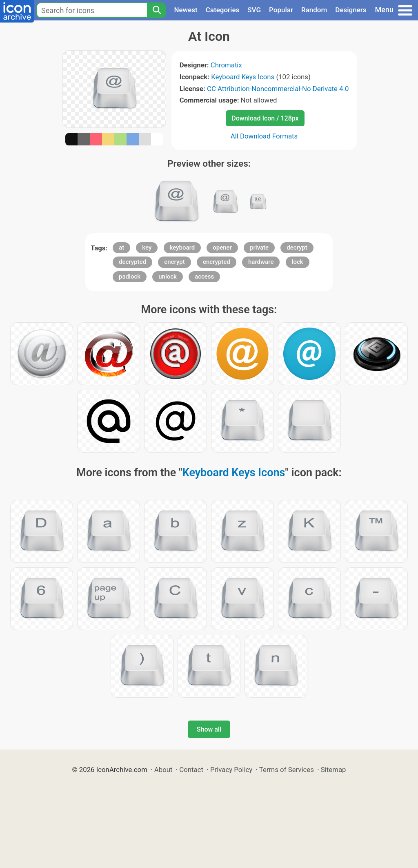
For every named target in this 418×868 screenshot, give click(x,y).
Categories (223, 10)
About (163, 770)
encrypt (174, 262)
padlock (130, 277)
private (259, 248)
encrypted (217, 262)
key (147, 248)
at (121, 248)
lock (298, 262)
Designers (351, 10)
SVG (254, 10)
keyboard (182, 248)
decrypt (297, 248)
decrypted (132, 262)
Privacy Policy (231, 770)
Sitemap (334, 770)
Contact (191, 770)
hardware (261, 262)
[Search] (156, 10)
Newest (186, 10)
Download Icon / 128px (265, 118)
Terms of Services (287, 770)
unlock (168, 277)
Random (314, 10)
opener (222, 248)
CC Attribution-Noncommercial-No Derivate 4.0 (278, 89)
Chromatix (226, 65)
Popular (281, 10)
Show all (209, 729)
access (204, 277)
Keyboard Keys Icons (243, 77)
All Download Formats (264, 136)
